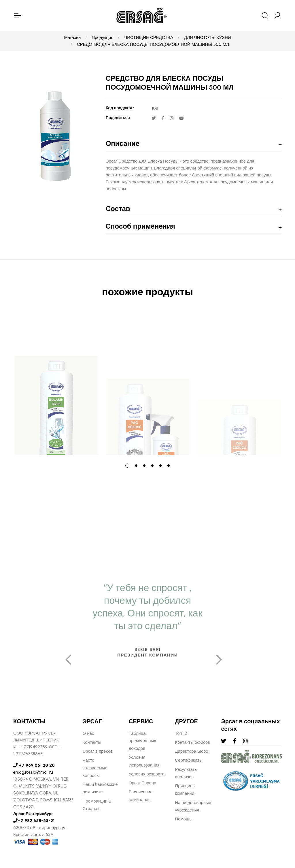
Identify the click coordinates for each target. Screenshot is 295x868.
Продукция (102, 37)
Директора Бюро (191, 751)
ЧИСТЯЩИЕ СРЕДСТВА (149, 37)
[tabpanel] (56, 384)
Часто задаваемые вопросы (95, 768)
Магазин (72, 37)
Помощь (183, 819)
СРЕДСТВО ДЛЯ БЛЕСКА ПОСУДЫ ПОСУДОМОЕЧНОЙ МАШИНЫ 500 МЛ (153, 44)
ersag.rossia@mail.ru (33, 772)
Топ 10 (181, 733)
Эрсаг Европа (143, 783)
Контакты (92, 742)
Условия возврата (147, 774)
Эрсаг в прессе (98, 751)
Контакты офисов (192, 742)
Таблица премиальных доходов (142, 741)
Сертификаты (189, 760)
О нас (88, 733)
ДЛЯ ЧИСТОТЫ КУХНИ (208, 37)
